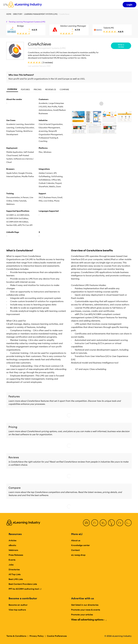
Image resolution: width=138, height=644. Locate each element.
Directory (18, 14)
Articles (12, 540)
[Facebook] (86, 523)
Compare (64, 89)
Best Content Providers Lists (23, 584)
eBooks (12, 545)
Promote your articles (82, 615)
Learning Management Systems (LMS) (41, 14)
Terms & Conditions (16, 636)
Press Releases (16, 555)
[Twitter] (95, 523)
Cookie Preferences (57, 636)
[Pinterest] (120, 523)
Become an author (18, 605)
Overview (12, 89)
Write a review (121, 46)
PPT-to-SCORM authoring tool (25, 589)
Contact (75, 550)
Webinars (13, 550)
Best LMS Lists (16, 579)
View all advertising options (89, 620)
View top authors (17, 610)
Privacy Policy (37, 636)
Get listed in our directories (85, 605)
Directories (14, 569)
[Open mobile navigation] (5, 5)
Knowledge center (80, 545)
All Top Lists (15, 574)
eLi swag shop (78, 555)
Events (12, 560)
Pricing (38, 89)
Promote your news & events (86, 610)
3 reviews (48, 62)
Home (9, 14)
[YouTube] (111, 523)
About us (76, 540)
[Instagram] (128, 523)
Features (25, 89)
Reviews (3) (51, 89)
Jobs (11, 565)
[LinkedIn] (103, 523)
